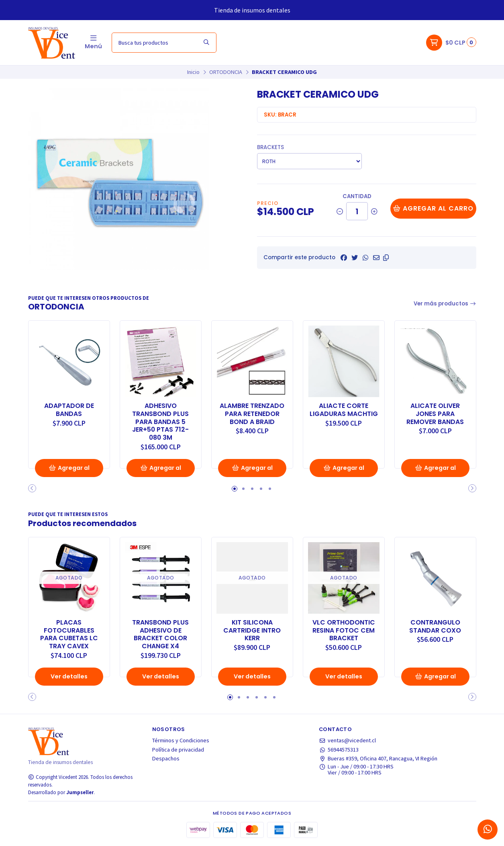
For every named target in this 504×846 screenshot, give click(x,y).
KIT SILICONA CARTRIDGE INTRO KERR (252, 630)
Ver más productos (445, 304)
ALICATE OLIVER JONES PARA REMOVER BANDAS (435, 414)
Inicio (193, 72)
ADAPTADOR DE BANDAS (69, 410)
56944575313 (339, 750)
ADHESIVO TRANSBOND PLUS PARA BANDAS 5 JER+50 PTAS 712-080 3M (160, 422)
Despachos (166, 758)
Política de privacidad (178, 750)
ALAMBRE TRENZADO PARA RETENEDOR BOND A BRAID (252, 414)
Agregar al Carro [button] (69, 470)
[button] (386, 258)
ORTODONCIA (226, 72)
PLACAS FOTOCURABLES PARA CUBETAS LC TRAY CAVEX (69, 634)
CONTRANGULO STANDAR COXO (435, 627)
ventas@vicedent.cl (347, 740)
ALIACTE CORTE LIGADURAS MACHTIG (344, 410)
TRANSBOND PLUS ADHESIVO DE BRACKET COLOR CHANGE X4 (160, 634)
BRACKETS (270, 147)
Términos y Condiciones (181, 740)
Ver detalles (69, 676)
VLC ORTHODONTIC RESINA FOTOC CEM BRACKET (344, 630)
